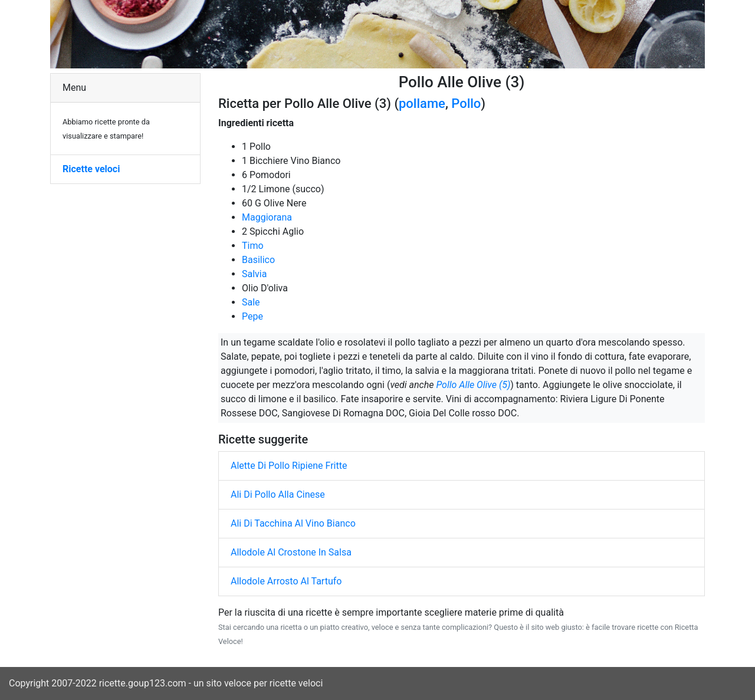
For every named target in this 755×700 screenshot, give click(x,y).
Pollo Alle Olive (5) (473, 385)
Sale (251, 302)
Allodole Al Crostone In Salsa (291, 552)
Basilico (258, 260)
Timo (253, 246)
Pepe (252, 316)
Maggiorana (267, 217)
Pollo (466, 103)
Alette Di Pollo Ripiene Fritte (289, 466)
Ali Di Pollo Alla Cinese (278, 494)
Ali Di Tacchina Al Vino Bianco (293, 523)
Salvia (254, 274)
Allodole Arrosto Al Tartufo (286, 581)
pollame (422, 103)
